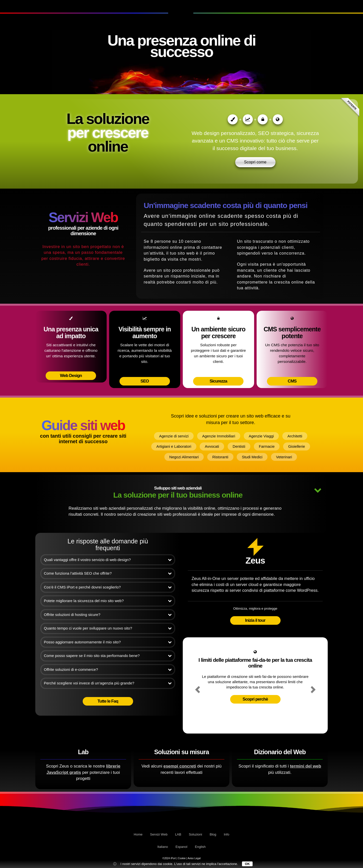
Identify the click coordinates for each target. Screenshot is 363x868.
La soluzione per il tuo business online (181, 492)
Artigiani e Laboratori (174, 446)
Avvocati (212, 446)
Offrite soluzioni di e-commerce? (108, 669)
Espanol (181, 847)
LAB (53, 6)
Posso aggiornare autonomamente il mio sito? (108, 642)
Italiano (163, 847)
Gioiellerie (297, 446)
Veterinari (284, 457)
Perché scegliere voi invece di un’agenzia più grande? (108, 683)
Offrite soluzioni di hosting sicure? (108, 615)
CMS (292, 381)
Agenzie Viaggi (261, 436)
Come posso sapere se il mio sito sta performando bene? (108, 656)
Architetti (295, 436)
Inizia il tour (255, 620)
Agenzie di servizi (174, 436)
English (200, 847)
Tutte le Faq (108, 701)
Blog (325, 6)
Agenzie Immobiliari (219, 436)
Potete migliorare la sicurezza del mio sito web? (108, 601)
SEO (145, 381)
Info (346, 6)
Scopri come (255, 162)
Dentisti (239, 446)
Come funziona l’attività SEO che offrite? (108, 573)
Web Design (71, 376)
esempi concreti (180, 766)
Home (138, 834)
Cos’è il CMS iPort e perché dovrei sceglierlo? (108, 587)
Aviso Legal (194, 858)
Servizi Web (25, 6)
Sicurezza (218, 381)
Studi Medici (252, 457)
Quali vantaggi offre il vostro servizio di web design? (108, 560)
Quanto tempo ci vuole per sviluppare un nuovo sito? (108, 628)
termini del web (306, 766)
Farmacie (267, 446)
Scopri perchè (255, 699)
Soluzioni (300, 6)
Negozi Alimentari (184, 457)
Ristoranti (220, 457)
